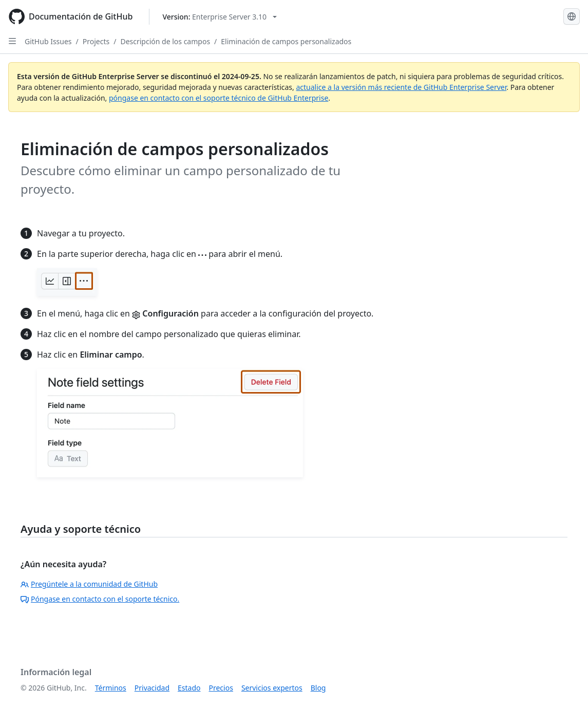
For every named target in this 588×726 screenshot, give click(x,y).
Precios (221, 688)
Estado (189, 688)
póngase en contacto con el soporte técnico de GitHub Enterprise (219, 98)
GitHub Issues (48, 41)
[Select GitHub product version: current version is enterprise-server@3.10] (220, 17)
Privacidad (152, 688)
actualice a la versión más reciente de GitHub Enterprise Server (401, 87)
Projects (96, 41)
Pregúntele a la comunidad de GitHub (89, 584)
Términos (111, 688)
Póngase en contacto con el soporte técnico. (100, 599)
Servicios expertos (272, 688)
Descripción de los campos (165, 41)
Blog (318, 688)
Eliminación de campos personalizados (286, 41)
